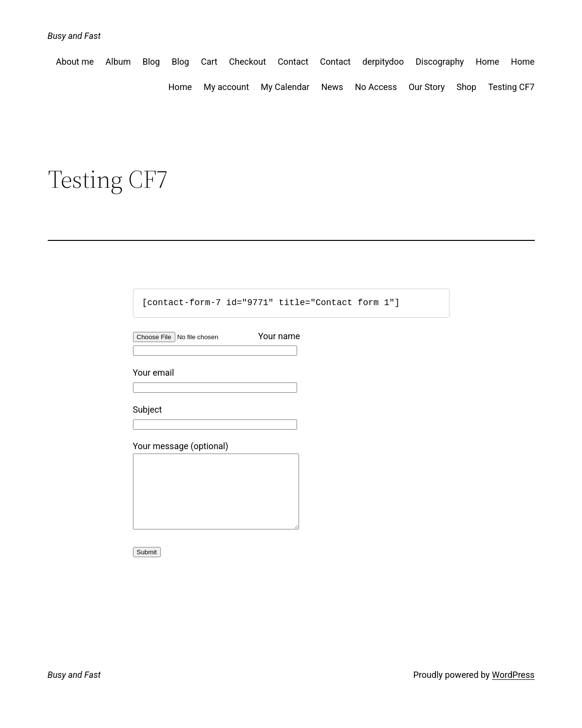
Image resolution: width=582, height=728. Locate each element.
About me (75, 62)
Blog (151, 62)
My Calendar (285, 87)
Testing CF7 (511, 87)
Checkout (247, 62)
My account (226, 87)
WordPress (513, 689)
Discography (440, 62)
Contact (293, 62)
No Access (376, 87)
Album (118, 62)
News (332, 87)
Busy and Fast (74, 36)
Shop (466, 87)
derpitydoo (383, 62)
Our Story (427, 87)
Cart (209, 62)
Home (488, 62)
